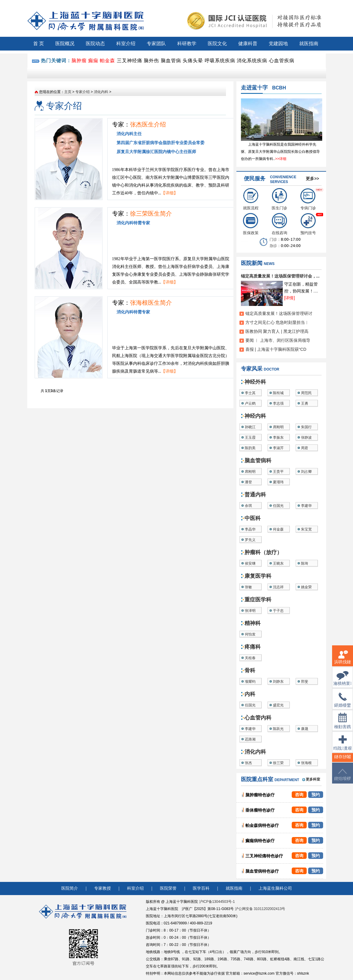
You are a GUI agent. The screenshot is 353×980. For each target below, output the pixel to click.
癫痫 (93, 61)
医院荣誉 (168, 888)
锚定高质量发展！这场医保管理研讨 (279, 313)
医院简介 (70, 888)
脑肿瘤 (79, 61)
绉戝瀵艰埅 (342, 747)
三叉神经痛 (130, 61)
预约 (316, 795)
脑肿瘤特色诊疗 (260, 795)
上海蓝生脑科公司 (275, 888)
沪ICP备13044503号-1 (217, 902)
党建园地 (278, 44)
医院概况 (65, 44)
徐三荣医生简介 (151, 214)
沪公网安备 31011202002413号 (260, 909)
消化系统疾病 (252, 61)
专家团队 (156, 44)
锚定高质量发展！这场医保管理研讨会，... (280, 276)
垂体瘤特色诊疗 (260, 810)
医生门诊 (279, 199)
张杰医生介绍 (148, 124)
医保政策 (251, 224)
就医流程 (251, 199)
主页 (68, 92)
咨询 (299, 795)
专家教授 (103, 888)
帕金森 (107, 61)
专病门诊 (308, 199)
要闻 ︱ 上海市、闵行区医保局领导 (278, 340)
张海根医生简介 (151, 303)
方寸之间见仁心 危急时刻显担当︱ (277, 322)
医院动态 (95, 44)
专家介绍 (82, 92)
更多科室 (313, 779)
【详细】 (169, 193)
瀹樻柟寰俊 (342, 682)
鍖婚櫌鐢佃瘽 (343, 704)
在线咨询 (279, 224)
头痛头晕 (193, 61)
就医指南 (309, 44)
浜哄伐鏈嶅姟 (343, 661)
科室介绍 (126, 44)
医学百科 (201, 888)
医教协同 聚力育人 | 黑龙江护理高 (277, 331)
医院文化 (217, 44)
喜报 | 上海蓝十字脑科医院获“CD (276, 349)
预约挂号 (308, 224)
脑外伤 (151, 61)
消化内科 (101, 92)
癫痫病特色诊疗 (260, 841)
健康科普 (248, 44)
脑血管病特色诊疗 (262, 871)
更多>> (312, 179)
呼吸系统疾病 (220, 61)
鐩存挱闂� (343, 760)
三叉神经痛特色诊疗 (264, 856)
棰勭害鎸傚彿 (343, 724)
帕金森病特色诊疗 (262, 825)
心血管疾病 (282, 61)
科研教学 (187, 44)
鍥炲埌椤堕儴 (343, 778)
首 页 (39, 44)
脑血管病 (171, 61)
